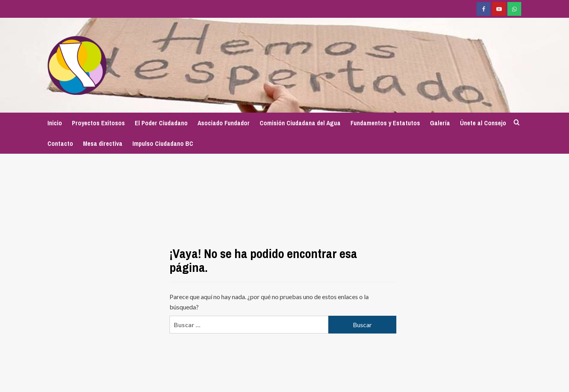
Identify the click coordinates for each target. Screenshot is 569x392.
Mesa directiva (103, 143)
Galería (440, 123)
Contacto (60, 143)
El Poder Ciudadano (161, 123)
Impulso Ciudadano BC (163, 143)
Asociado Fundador (224, 123)
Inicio (55, 123)
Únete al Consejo (483, 123)
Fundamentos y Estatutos (385, 123)
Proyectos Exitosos (98, 123)
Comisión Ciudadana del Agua (300, 123)
